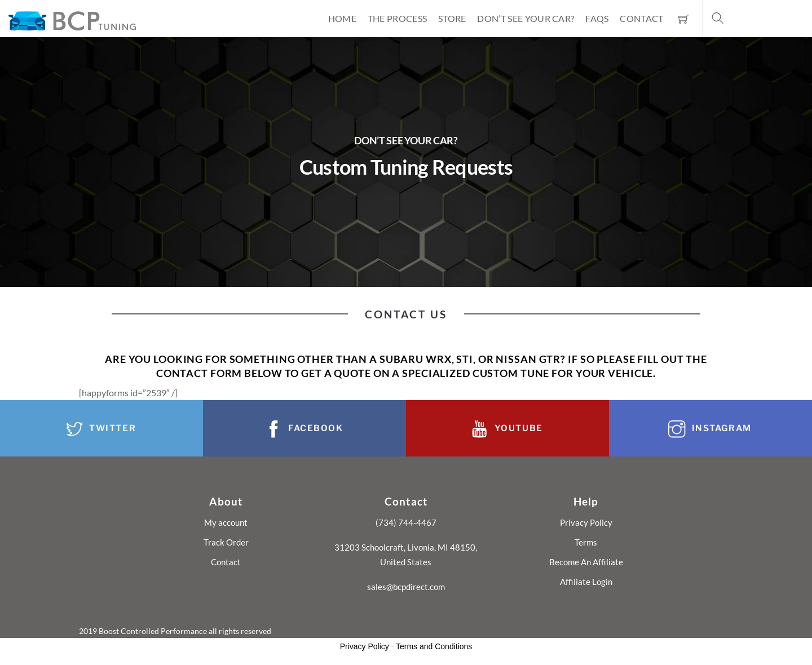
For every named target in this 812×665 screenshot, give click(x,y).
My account (226, 522)
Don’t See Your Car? (526, 18)
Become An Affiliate (586, 562)
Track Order (226, 542)
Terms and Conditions (434, 646)
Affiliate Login (586, 582)
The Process (398, 18)
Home (342, 18)
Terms (586, 542)
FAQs (597, 18)
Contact (641, 18)
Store (452, 18)
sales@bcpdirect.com (406, 587)
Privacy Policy (586, 522)
